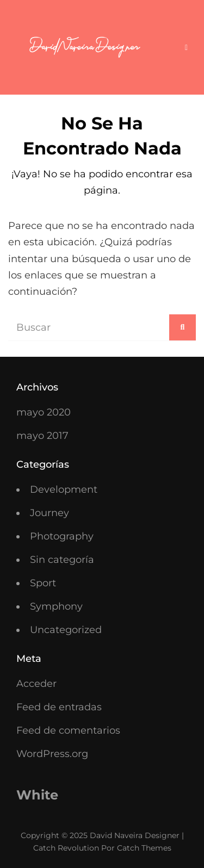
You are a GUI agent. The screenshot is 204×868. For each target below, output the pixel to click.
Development (64, 489)
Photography (62, 536)
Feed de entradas (59, 707)
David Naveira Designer (135, 835)
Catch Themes (144, 848)
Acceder (36, 684)
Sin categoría (62, 560)
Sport (43, 583)
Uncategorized (66, 630)
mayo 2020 (44, 412)
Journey (50, 513)
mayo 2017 (42, 436)
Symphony (56, 606)
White (37, 795)
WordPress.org (52, 754)
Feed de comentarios (68, 730)
